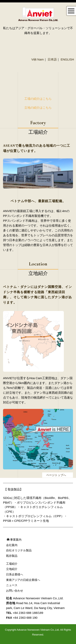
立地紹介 (12, 569)
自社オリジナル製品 (19, 550)
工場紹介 (12, 564)
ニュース (12, 585)
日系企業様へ (15, 574)
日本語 (52, 59)
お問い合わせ (15, 591)
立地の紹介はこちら (38, 108)
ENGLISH (67, 59)
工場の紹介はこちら (38, 99)
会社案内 (12, 545)
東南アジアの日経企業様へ (23, 580)
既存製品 (12, 556)
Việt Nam (38, 59)
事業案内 (14, 540)
